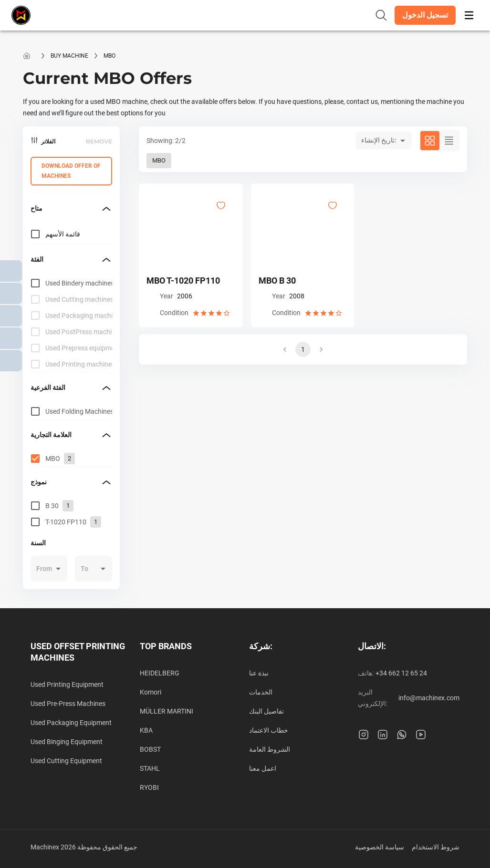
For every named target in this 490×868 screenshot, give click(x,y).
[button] (425, 15)
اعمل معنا (263, 768)
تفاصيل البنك (266, 711)
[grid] (71, 324)
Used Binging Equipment (67, 742)
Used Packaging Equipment (71, 723)
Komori (151, 692)
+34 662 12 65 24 (401, 673)
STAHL (150, 768)
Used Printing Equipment (67, 684)
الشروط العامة (270, 749)
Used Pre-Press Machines (68, 704)
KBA (146, 730)
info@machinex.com (429, 698)
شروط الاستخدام (436, 847)
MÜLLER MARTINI (167, 711)
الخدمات (261, 692)
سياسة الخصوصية (380, 847)
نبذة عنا (259, 673)
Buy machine (69, 56)
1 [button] (303, 349)
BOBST (150, 749)
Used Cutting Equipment (66, 761)
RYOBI (149, 787)
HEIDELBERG (160, 673)
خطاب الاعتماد (269, 730)
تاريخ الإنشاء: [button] (379, 140)
